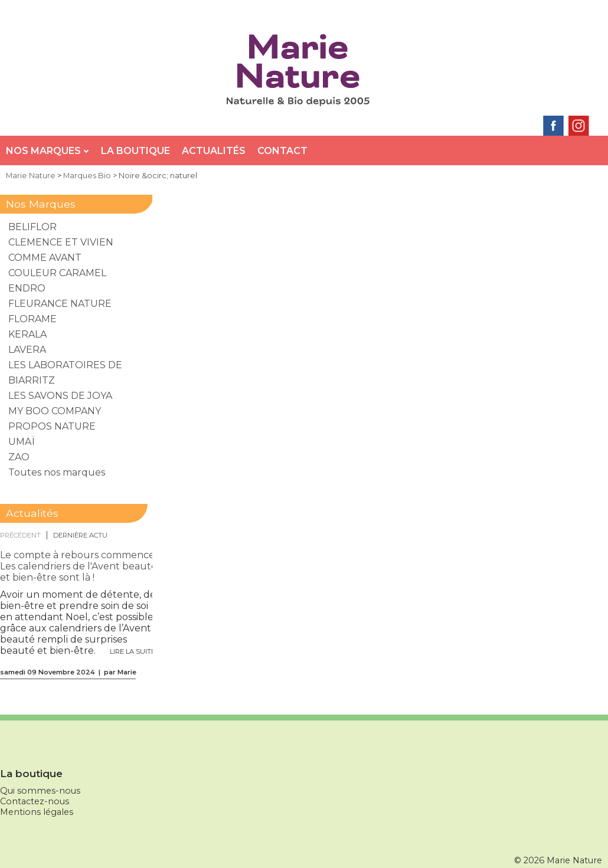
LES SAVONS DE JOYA (60, 396)
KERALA (27, 334)
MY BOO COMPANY (55, 411)
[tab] (24, 535)
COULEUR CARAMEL (57, 273)
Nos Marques (48, 151)
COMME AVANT (45, 258)
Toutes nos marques (57, 472)
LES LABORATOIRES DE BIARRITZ (65, 373)
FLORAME (32, 319)
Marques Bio (87, 176)
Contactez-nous (35, 801)
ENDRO (27, 288)
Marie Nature (31, 176)
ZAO (19, 457)
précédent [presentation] (20, 535)
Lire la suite (133, 651)
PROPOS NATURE (52, 426)
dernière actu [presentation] (80, 535)
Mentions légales (37, 812)
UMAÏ (21, 442)
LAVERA (27, 350)
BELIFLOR (32, 227)
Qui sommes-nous (40, 791)
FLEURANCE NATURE (60, 304)
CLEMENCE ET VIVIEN (61, 242)
